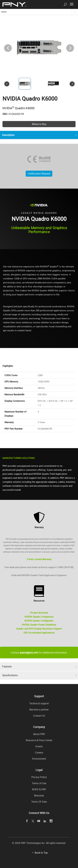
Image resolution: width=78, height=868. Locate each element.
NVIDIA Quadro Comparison (39, 617)
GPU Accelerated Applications (39, 633)
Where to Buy (39, 124)
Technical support (39, 703)
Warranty (39, 796)
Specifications (10, 675)
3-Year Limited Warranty (39, 559)
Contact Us (39, 716)
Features (7, 667)
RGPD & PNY (39, 789)
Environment (39, 759)
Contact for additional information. (39, 653)
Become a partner (39, 710)
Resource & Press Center (39, 740)
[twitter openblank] (33, 821)
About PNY (39, 734)
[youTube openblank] (39, 821)
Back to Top (41, 853)
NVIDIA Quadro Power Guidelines (39, 625)
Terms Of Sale (39, 802)
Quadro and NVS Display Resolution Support (39, 629)
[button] (70, 48)
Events (39, 746)
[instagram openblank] (51, 821)
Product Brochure (39, 613)
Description (8, 135)
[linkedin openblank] (45, 821)
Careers (39, 753)
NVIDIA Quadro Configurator (39, 621)
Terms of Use (39, 783)
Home (4, 12)
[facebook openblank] (27, 821)
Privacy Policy (39, 777)
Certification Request (39, 174)
